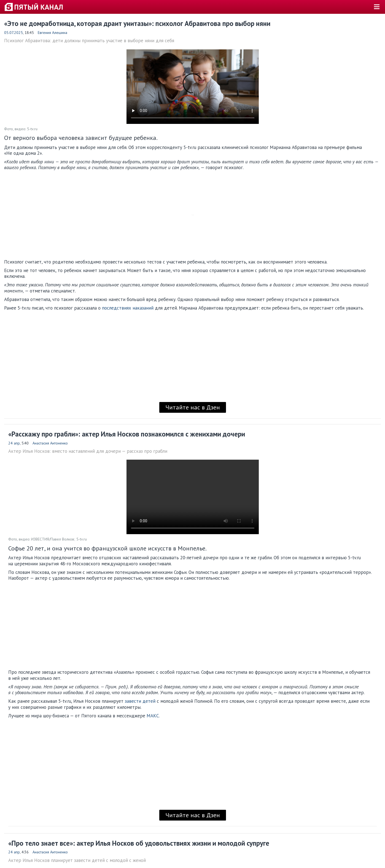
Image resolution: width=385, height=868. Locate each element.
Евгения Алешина (52, 33)
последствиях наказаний (128, 308)
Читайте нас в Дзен (193, 407)
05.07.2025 (14, 33)
